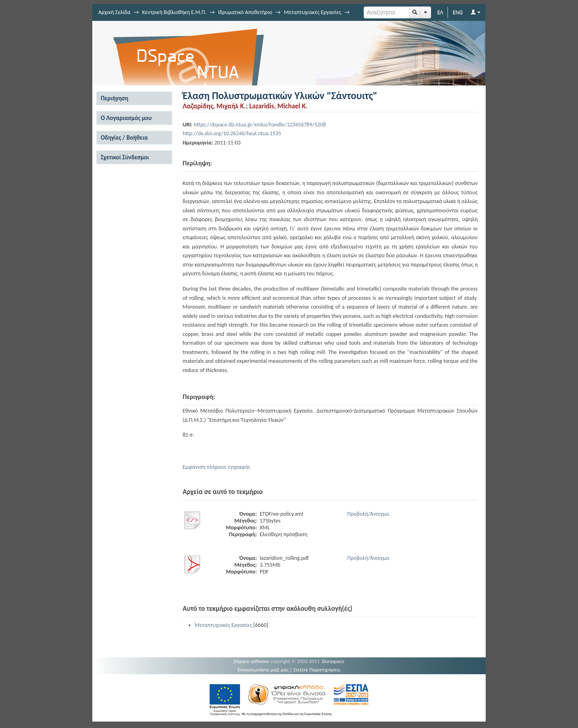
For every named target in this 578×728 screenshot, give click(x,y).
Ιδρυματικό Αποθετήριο (245, 12)
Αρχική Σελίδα (114, 12)
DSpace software (251, 661)
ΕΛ (440, 12)
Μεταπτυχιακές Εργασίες (312, 12)
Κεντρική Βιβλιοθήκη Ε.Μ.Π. (174, 12)
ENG (458, 12)
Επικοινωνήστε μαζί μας (263, 670)
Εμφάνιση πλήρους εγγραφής (217, 467)
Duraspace (333, 661)
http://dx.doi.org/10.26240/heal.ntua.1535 (232, 133)
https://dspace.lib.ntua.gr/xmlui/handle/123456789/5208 (260, 125)
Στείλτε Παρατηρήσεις (317, 670)
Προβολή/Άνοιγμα (368, 514)
